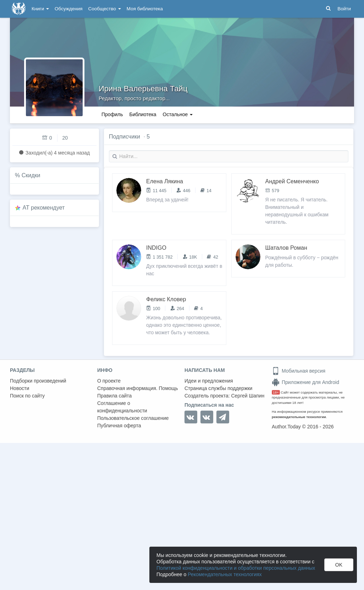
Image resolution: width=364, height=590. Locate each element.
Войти (344, 9)
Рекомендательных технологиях (225, 574)
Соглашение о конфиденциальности (122, 407)
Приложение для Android (305, 382)
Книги (40, 9)
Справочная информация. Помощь (138, 388)
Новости (20, 388)
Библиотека (143, 114)
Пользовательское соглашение (133, 418)
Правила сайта (114, 396)
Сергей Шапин (248, 396)
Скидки (31, 175)
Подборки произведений (38, 381)
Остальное (178, 114)
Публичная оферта (119, 426)
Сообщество (105, 9)
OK (339, 565)
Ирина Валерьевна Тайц (143, 89)
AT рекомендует (44, 208)
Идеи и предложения (209, 381)
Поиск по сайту (27, 396)
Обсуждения (68, 9)
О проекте (109, 381)
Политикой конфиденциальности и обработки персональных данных (236, 568)
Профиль (112, 114)
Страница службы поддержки (218, 388)
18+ (276, 392)
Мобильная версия (299, 371)
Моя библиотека (145, 9)
